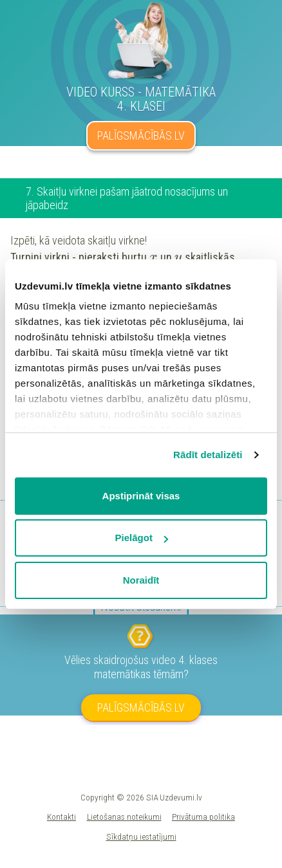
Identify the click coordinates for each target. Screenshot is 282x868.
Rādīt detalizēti (208, 455)
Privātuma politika (203, 817)
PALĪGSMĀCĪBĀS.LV (141, 135)
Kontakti (61, 817)
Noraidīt (141, 580)
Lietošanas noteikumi (124, 817)
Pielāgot (142, 538)
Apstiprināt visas (141, 496)
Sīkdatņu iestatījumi (141, 836)
